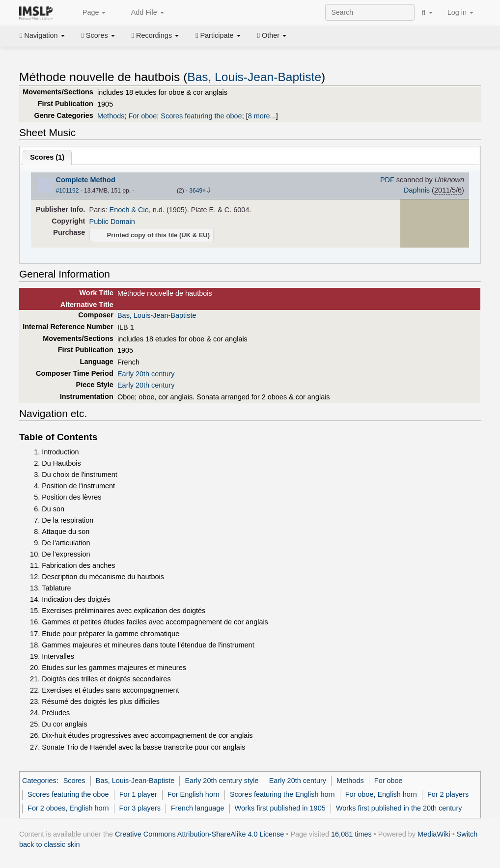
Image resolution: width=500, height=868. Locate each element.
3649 (196, 191)
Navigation (42, 35)
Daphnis (417, 190)
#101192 (68, 191)
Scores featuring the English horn (282, 794)
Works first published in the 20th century (399, 808)
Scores (98, 35)
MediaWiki (434, 834)
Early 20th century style (222, 781)
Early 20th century (146, 374)
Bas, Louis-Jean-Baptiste (254, 77)
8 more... (262, 116)
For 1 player (138, 794)
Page (89, 13)
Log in (460, 12)
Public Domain (112, 222)
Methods (111, 116)
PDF (387, 180)
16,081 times (351, 834)
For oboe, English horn (381, 794)
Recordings (155, 35)
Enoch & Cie (129, 210)
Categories (39, 781)
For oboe (142, 116)
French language (197, 808)
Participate (218, 35)
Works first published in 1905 (280, 808)
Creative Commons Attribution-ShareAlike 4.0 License (199, 834)
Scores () (47, 157)
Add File (142, 13)
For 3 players (140, 808)
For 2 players (448, 794)
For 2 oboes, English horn (68, 808)
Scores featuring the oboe (201, 116)
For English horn (194, 794)
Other (272, 35)
